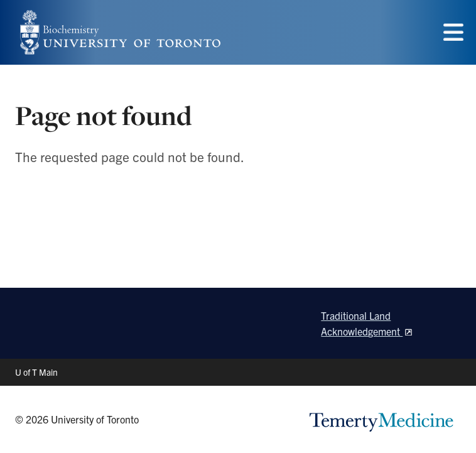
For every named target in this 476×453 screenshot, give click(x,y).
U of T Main (36, 372)
